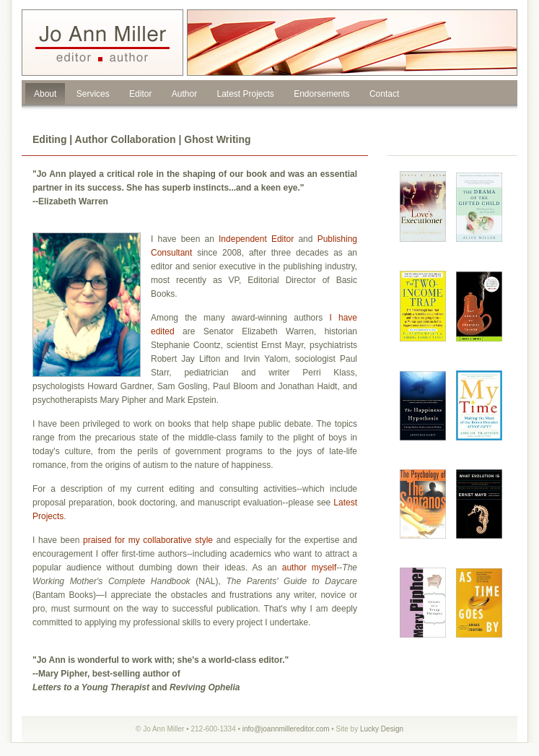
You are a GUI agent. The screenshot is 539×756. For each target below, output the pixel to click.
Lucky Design (382, 729)
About (45, 94)
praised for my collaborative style (148, 540)
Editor (140, 94)
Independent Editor (256, 239)
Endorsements (321, 94)
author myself (310, 568)
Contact (384, 94)
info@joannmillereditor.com (286, 729)
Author (184, 94)
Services (93, 94)
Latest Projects (245, 94)
